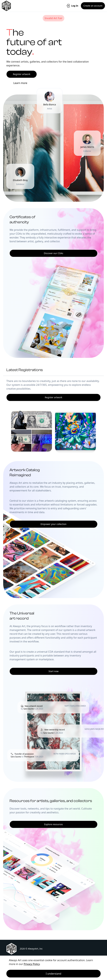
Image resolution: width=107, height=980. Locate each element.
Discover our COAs (53, 253)
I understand (54, 974)
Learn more (20, 83)
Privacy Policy (32, 964)
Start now (54, 671)
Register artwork (22, 74)
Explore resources (54, 824)
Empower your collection (54, 524)
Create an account (93, 6)
